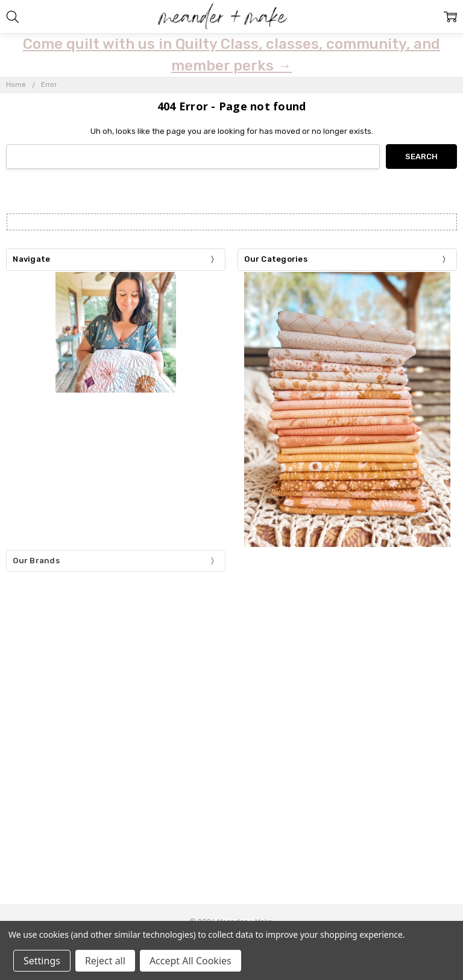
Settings (42, 961)
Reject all (105, 961)
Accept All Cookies (191, 961)
